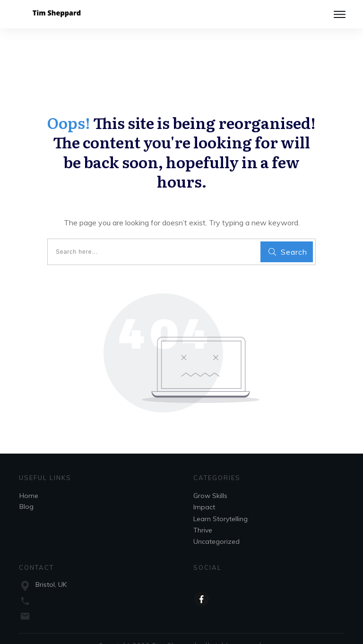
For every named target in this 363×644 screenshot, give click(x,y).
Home (29, 481)
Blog (26, 491)
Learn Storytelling (220, 504)
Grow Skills (210, 481)
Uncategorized (216, 526)
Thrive (203, 515)
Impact (204, 492)
